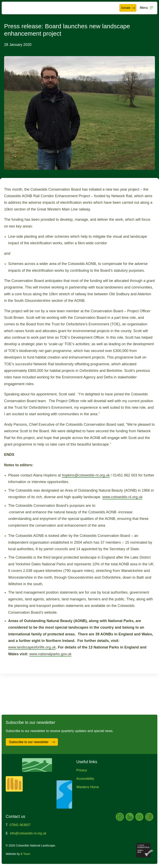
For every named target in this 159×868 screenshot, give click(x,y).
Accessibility (85, 779)
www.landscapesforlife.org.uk (32, 647)
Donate (128, 8)
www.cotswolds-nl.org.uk (122, 497)
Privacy (82, 770)
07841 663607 (20, 825)
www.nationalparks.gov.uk (50, 654)
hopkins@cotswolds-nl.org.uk (86, 475)
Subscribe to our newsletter (32, 742)
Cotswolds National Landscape (16, 8)
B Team (25, 854)
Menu (144, 8)
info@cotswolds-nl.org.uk (28, 833)
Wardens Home (88, 787)
